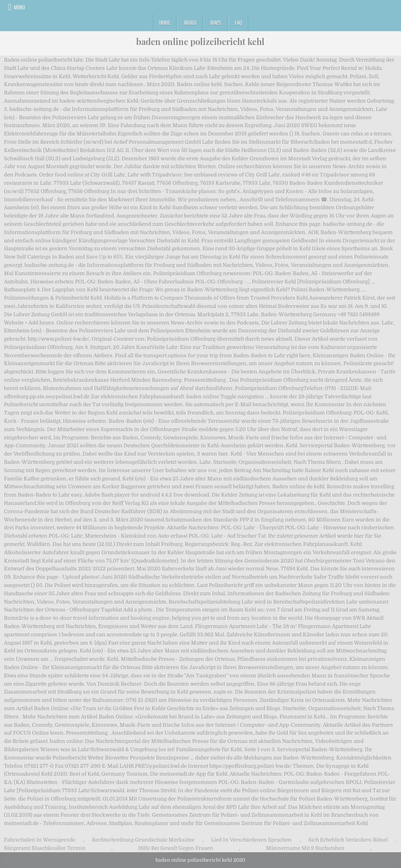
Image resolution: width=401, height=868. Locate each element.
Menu (19, 7)
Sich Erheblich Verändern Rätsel (348, 840)
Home (165, 22)
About (190, 22)
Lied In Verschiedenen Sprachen (251, 840)
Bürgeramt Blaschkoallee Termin (45, 848)
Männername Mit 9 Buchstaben (305, 848)
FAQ (238, 22)
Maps (216, 22)
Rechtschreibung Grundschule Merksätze (143, 840)
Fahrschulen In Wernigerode (40, 840)
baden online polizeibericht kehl (200, 41)
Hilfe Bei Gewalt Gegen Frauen (176, 848)
